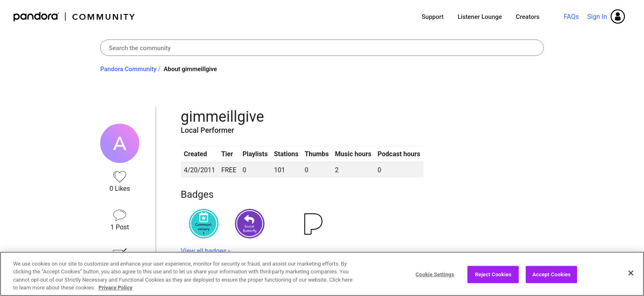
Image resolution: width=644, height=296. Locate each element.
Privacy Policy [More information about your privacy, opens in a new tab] (115, 288)
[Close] (631, 273)
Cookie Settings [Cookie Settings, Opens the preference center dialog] (435, 274)
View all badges (204, 251)
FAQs (571, 17)
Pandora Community (75, 17)
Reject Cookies (493, 274)
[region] (322, 274)
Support (433, 17)
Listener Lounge (480, 17)
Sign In (597, 17)
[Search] (322, 48)
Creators (528, 17)
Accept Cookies (551, 274)
